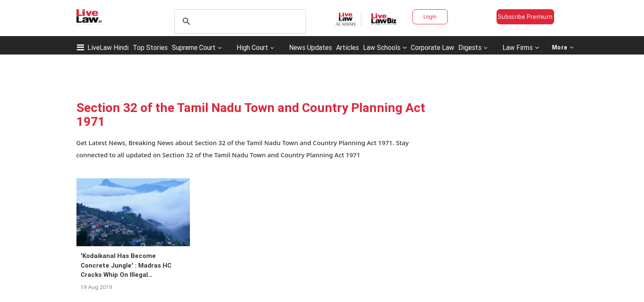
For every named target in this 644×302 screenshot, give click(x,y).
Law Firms (521, 47)
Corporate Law (432, 47)
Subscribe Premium (525, 17)
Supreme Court (194, 47)
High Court (252, 47)
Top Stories (150, 47)
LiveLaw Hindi (108, 47)
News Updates (310, 47)
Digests (470, 47)
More (563, 47)
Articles (347, 47)
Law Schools (385, 47)
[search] (239, 21)
